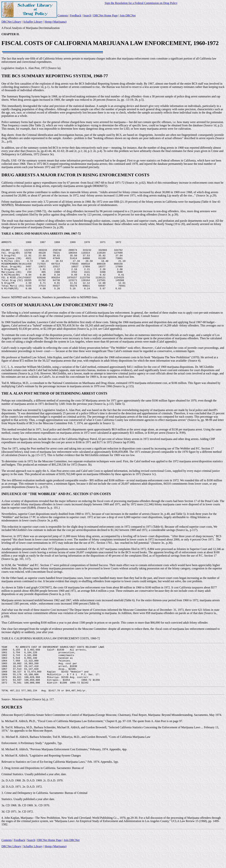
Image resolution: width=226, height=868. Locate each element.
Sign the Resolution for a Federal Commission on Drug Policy (141, 3)
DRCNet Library (11, 22)
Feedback (76, 15)
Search (87, 15)
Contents (63, 15)
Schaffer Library (33, 22)
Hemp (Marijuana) (56, 22)
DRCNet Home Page (105, 15)
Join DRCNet (128, 15)
